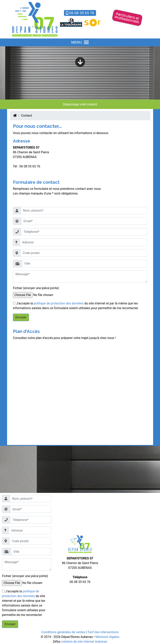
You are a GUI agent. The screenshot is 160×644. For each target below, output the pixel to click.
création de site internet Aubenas (84, 642)
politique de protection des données (59, 303)
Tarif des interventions (103, 632)
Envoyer (21, 317)
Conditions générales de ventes (63, 632)
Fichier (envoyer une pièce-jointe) (36, 288)
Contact (27, 116)
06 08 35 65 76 (80, 13)
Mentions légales (107, 637)
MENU (80, 42)
